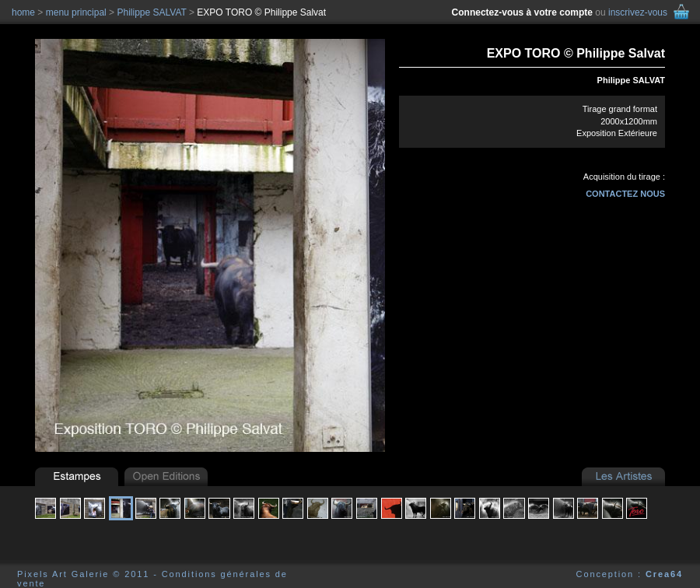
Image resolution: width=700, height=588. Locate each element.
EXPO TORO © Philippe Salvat (261, 12)
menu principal (76, 12)
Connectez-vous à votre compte (522, 12)
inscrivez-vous (638, 12)
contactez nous (625, 194)
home (23, 12)
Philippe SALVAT (631, 80)
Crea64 (664, 574)
